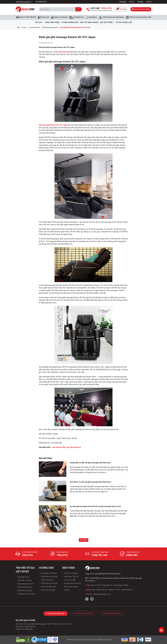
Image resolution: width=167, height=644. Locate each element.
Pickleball (91, 17)
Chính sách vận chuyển (48, 583)
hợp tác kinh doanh (89, 22)
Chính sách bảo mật (24, 587)
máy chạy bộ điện (59, 447)
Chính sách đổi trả (46, 580)
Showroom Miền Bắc (55, 614)
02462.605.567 (127, 590)
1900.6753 (27, 555)
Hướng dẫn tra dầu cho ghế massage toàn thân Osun (90, 463)
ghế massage (64, 52)
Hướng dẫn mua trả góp (25, 594)
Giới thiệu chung (22, 577)
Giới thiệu (123, 2)
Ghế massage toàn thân (50, 27)
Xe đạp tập (43, 17)
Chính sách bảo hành (47, 587)
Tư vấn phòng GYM (70, 22)
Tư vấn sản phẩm (34, 27)
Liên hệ (149, 2)
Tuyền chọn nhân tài (70, 577)
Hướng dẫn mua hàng (48, 573)
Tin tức (132, 2)
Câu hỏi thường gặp (47, 590)
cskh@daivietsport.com (102, 594)
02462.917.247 (114, 590)
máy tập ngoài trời (74, 447)
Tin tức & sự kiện (69, 580)
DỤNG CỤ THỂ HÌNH (59, 17)
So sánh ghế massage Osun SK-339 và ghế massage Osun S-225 (95, 506)
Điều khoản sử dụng (24, 590)
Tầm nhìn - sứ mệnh (24, 580)
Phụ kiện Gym (76, 17)
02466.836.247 (102, 590)
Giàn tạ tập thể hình (26, 17)
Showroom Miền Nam (111, 614)
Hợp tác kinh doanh (70, 587)
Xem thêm (84, 540)
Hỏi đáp (140, 2)
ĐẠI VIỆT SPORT (107, 22)
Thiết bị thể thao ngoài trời (139, 17)
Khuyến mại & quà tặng (71, 583)
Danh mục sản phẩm (141, 9)
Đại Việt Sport (90, 640)
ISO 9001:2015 (41, 2)
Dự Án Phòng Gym (124, 22)
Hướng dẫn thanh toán (48, 577)
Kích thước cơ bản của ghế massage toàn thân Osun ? (91, 482)
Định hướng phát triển (24, 584)
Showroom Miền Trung (83, 614)
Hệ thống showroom (23, 2)
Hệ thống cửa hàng (70, 573)
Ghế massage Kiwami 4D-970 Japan (53, 125)
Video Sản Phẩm (52, 22)
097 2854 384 (27, 629)
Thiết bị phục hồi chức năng (111, 17)
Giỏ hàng (121, 9)
